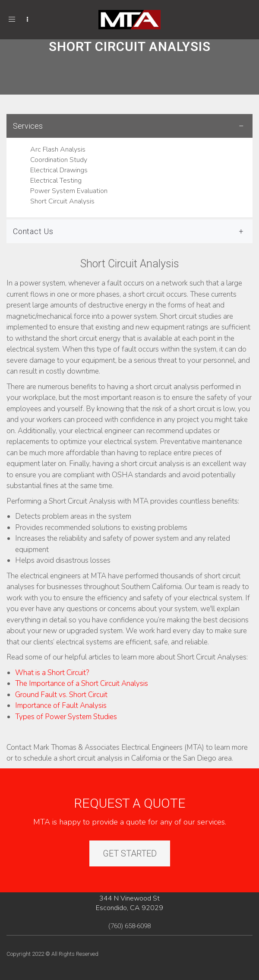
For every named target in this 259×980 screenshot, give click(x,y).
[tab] (129, 166)
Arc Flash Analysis (58, 149)
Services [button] (28, 126)
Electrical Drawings (59, 170)
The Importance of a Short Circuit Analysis (82, 683)
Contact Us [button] (33, 231)
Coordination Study (59, 160)
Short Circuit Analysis (62, 201)
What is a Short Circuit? (52, 673)
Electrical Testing (56, 181)
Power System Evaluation (69, 191)
